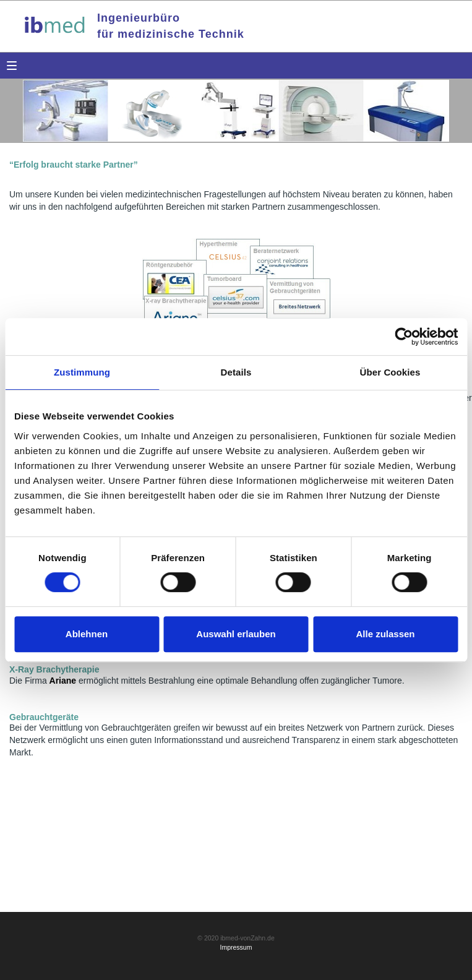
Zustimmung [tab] (82, 372)
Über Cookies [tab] (390, 372)
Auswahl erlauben (236, 634)
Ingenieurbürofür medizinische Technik (171, 26)
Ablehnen (87, 634)
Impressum (236, 947)
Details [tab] (236, 372)
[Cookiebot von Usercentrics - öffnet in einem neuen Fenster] (404, 337)
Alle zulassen (385, 634)
